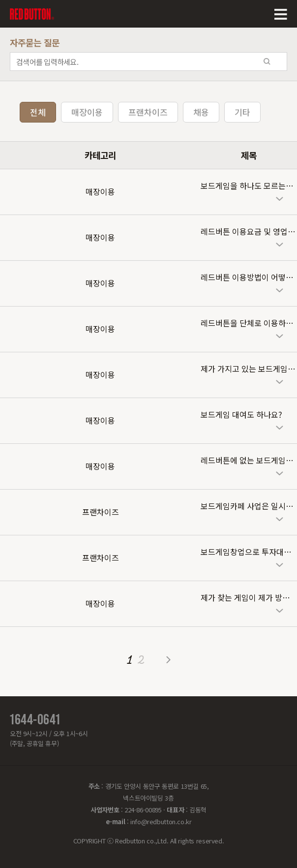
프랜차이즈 (148, 112)
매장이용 (87, 112)
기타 (242, 112)
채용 (201, 112)
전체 (38, 112)
